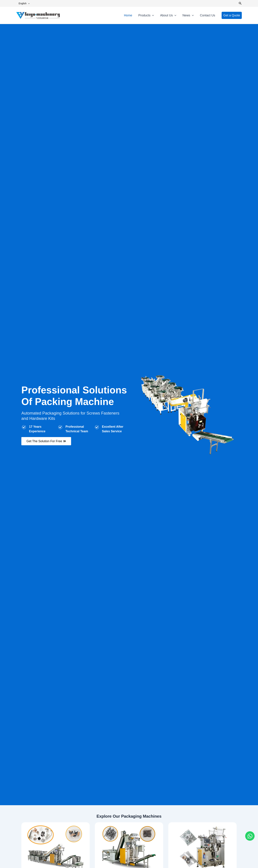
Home (128, 15)
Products (146, 15)
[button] (28, 3)
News (188, 15)
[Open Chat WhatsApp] (250, 836)
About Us (168, 15)
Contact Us (208, 15)
